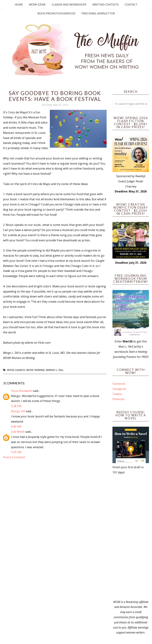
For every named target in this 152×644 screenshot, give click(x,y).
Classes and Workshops (69, 4)
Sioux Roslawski (22, 391)
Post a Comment (14, 457)
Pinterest (119, 399)
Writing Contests (106, 4)
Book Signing (35, 370)
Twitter (117, 394)
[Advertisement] (131, 537)
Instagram (119, 389)
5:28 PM (16, 406)
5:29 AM (16, 452)
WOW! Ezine (37, 4)
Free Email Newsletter (98, 13)
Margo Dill (18, 411)
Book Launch (16, 370)
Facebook (119, 384)
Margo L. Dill (55, 370)
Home (19, 4)
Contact (131, 4)
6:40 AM (16, 426)
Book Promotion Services (56, 13)
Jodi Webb (18, 432)
